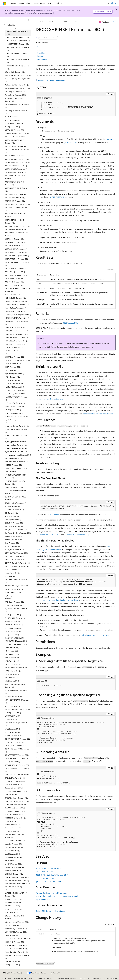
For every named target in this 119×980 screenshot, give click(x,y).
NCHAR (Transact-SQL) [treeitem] (13, 706)
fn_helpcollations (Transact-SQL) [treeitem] (16, 416)
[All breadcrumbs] (38, 22)
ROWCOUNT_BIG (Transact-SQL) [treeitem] (16, 929)
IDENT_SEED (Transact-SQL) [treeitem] (15, 560)
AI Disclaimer (7, 978)
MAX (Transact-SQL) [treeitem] (12, 677)
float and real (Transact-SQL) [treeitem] (15, 406)
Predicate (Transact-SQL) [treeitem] (13, 828)
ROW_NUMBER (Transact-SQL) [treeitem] (16, 932)
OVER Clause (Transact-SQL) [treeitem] (15, 808)
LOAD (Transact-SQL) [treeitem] (12, 658)
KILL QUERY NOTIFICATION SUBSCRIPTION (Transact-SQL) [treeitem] (16, 639)
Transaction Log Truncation (50, 535)
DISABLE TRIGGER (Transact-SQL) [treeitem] (17, 133)
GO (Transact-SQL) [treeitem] (11, 513)
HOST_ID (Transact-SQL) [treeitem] (13, 546)
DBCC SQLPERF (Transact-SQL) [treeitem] (18, 37)
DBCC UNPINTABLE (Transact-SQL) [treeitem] (17, 55)
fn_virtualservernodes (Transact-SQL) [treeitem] (18, 455)
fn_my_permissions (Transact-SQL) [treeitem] (17, 426)
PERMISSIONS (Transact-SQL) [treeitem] (15, 818)
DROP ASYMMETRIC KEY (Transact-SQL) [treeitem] (17, 151)
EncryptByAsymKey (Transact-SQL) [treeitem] (17, 305)
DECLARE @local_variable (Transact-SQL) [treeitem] (17, 80)
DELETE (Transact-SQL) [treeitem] (13, 120)
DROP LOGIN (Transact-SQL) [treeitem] (15, 201)
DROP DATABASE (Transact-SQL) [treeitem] (16, 166)
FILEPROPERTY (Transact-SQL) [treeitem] (15, 403)
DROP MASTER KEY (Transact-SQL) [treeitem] (17, 204)
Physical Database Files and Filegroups (51, 893)
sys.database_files (71, 142)
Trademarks (95, 978)
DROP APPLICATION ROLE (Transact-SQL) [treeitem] (14, 142)
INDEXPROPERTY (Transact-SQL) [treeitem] (16, 586)
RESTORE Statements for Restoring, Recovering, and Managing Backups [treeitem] (17, 882)
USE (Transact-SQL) (70, 323)
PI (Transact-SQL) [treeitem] (11, 821)
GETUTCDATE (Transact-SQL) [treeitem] (15, 510)
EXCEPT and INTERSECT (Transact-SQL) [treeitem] (17, 352)
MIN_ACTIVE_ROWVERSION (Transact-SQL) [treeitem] (15, 686)
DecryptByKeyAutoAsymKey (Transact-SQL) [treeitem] (15, 100)
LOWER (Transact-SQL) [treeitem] (13, 671)
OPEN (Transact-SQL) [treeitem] (12, 762)
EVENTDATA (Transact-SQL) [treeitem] (14, 347)
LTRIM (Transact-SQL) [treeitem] (12, 674)
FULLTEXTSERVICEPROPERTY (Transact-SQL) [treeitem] (15, 483)
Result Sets (41, 53)
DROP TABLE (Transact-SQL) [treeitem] (15, 272)
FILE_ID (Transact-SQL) (45, 878)
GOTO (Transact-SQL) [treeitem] (12, 516)
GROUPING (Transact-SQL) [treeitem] (14, 526)
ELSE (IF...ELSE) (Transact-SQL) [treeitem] (15, 298)
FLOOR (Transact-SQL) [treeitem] (13, 410)
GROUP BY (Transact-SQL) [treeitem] (14, 523)
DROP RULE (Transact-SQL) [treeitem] (14, 246)
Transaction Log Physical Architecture (98, 414)
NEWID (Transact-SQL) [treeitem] (13, 713)
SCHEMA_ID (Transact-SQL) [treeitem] (15, 942)
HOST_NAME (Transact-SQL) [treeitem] (15, 550)
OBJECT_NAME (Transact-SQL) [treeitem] (16, 746)
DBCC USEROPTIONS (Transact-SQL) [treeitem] (18, 67)
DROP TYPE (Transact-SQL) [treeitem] (14, 278)
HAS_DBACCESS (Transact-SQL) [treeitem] (16, 530)
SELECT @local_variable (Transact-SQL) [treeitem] (17, 957)
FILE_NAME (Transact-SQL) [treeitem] (14, 387)
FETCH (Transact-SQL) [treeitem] (12, 377)
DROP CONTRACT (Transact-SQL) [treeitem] (17, 159)
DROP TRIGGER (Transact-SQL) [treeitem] (16, 275)
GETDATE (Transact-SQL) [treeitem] (13, 506)
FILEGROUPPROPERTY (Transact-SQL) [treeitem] (16, 398)
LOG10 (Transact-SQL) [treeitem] (13, 664)
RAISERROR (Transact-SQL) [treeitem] (14, 847)
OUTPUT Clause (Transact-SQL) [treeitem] (16, 805)
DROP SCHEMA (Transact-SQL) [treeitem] (16, 249)
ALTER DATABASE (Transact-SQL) (49, 868)
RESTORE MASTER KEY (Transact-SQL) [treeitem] (16, 888)
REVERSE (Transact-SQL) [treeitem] (13, 903)
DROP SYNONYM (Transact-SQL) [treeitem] (17, 269)
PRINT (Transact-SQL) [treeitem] (12, 831)
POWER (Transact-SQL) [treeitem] (13, 825)
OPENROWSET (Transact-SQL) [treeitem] (15, 781)
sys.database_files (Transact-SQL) (49, 881)
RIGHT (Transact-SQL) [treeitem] (12, 912)
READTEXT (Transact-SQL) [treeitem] (14, 857)
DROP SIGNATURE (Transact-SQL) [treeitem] (17, 256)
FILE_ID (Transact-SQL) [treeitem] (13, 380)
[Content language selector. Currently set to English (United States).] (12, 973)
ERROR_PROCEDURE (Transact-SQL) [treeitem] (17, 337)
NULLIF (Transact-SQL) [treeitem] (13, 732)
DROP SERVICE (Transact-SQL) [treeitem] (16, 252)
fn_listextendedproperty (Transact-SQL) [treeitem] (17, 421)
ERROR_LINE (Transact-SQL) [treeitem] (15, 328)
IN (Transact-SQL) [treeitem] (11, 576)
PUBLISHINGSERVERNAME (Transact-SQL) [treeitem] (14, 836)
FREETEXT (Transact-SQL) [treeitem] (14, 465)
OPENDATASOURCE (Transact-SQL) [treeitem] (17, 775)
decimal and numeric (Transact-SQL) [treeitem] (18, 75)
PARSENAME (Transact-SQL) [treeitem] (15, 811)
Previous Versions (20, 978)
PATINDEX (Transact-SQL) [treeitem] (14, 814)
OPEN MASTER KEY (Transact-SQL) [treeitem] (17, 765)
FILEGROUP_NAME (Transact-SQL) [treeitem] (17, 394)
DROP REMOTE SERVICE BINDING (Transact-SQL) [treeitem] (17, 234)
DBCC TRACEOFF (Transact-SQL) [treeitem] (18, 41)
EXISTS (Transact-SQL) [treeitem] (13, 367)
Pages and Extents (43, 899)
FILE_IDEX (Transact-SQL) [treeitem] (14, 384)
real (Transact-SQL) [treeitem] (11, 861)
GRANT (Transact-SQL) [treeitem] (13, 520)
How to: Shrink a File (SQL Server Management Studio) (58, 896)
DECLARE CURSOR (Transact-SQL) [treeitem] (17, 85)
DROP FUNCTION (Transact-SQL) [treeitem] (17, 194)
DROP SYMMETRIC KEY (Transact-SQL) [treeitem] (17, 264)
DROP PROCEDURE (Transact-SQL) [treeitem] (17, 226)
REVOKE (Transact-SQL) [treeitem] (13, 909)
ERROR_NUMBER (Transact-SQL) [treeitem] (16, 334)
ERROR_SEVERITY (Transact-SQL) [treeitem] (16, 341)
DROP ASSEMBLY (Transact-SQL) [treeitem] (16, 146)
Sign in (114, 3)
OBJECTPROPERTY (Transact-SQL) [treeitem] (17, 755)
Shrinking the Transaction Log (51, 399)
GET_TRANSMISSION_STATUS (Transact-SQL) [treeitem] (15, 498)
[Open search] (108, 3)
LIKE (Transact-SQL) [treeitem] (12, 654)
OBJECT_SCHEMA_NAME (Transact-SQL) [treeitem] (17, 750)
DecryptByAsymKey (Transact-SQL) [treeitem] (17, 88)
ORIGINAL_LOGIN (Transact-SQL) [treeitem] (17, 801)
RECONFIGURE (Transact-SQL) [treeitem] (15, 867)
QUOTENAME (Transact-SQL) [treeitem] (15, 841)
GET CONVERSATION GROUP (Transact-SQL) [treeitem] (15, 492)
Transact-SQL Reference (51, 22)
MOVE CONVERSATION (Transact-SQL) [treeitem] (17, 701)
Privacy (50, 978)
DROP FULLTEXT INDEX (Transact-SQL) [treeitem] (17, 190)
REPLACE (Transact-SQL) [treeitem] (13, 871)
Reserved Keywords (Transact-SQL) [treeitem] (17, 877)
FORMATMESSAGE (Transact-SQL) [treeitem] (17, 462)
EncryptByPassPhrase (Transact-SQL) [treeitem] (18, 315)
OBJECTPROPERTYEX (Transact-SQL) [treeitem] (17, 758)
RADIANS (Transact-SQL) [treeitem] (14, 844)
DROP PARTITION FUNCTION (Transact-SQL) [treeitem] (15, 215)
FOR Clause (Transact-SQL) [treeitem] (14, 458)
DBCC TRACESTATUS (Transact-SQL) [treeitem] (18, 49)
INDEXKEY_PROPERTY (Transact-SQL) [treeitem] (16, 581)
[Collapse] (28, 20)
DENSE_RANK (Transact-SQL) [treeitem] (15, 123)
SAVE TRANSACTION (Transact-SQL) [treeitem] (18, 939)
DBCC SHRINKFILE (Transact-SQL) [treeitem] (17, 33)
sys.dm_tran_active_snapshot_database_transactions (57, 600)
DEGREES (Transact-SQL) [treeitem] (13, 117)
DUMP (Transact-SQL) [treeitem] (13, 295)
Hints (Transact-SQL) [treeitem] (12, 543)
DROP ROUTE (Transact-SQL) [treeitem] (15, 242)
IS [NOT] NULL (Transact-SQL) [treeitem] (15, 618)
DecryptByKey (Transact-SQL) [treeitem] (15, 95)
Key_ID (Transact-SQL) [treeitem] (13, 631)
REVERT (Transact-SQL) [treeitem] (13, 906)
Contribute (41, 978)
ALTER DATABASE (57, 197)
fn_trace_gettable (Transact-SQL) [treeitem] (16, 448)
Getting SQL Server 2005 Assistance (50, 911)
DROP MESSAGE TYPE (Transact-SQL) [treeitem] (16, 209)
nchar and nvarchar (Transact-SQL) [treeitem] (17, 709)
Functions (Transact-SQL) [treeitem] (14, 487)
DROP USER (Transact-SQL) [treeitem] (14, 282)
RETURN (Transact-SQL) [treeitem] (13, 899)
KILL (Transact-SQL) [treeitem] (12, 635)
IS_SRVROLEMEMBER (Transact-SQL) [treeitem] (16, 610)
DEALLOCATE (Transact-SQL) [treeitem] (15, 72)
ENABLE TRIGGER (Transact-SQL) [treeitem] (16, 301)
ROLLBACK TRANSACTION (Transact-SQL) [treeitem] (14, 917)
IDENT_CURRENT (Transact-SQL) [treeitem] (16, 553)
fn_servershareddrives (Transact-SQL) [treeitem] (16, 431)
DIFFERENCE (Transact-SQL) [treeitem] (15, 130)
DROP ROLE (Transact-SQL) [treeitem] (14, 239)
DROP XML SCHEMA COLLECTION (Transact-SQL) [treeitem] (17, 290)
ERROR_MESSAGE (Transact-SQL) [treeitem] (17, 331)
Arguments (41, 50)
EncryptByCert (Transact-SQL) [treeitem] (15, 308)
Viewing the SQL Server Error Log (96, 635)
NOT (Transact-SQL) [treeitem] (12, 719)
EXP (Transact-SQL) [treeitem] (12, 370)
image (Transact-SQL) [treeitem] (12, 573)
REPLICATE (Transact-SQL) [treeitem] (14, 874)
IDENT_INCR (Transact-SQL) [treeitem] (15, 556)
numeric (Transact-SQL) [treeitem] (13, 736)
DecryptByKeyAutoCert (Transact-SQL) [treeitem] (17, 106)
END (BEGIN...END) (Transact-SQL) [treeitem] (17, 318)
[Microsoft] (4, 3)
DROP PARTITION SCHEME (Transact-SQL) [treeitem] (14, 221)
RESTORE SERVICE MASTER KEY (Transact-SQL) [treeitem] (16, 894)
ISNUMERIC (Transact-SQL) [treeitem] (14, 625)
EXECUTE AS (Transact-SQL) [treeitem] (15, 357)
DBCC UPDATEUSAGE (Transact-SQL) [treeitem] (18, 61)
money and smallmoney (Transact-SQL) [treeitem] (17, 692)
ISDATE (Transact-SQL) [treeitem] (13, 615)
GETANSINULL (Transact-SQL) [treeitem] (15, 503)
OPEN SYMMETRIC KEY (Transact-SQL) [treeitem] (17, 770)
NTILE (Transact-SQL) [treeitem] (12, 729)
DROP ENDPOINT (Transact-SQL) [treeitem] (16, 172)
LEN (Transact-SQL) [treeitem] (12, 651)
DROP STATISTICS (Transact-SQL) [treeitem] (17, 259)
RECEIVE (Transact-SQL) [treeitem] (13, 864)
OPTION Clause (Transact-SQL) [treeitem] (16, 791)
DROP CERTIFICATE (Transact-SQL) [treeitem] (17, 156)
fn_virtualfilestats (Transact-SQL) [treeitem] (16, 452)
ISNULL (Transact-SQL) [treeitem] (13, 621)
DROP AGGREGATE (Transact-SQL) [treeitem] (17, 137)
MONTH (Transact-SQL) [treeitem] (13, 697)
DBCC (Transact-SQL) (71, 22)
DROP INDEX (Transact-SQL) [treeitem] (15, 198)
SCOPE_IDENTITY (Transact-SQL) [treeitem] (16, 949)
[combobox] (16, 25)
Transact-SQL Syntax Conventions (51, 81)
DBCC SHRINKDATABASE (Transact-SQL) (52, 875)
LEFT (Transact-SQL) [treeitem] (12, 648)
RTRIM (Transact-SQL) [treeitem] (12, 935)
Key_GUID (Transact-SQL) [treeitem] (14, 628)
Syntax (40, 47)
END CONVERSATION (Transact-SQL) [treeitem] (16, 323)
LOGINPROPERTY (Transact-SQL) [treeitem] (16, 668)
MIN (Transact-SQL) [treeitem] (12, 681)
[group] (78, 507)
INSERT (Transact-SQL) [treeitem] (13, 592)
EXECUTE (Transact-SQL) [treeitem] (13, 364)
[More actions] (113, 22)
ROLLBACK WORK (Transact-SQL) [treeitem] (17, 922)
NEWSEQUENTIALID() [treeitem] (12, 716)
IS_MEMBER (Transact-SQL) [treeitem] (14, 605)
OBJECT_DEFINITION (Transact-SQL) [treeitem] (18, 739)
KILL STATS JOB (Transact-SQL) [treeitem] (16, 644)
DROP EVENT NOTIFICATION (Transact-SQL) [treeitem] (15, 177)
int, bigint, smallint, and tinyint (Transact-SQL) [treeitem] (15, 597)
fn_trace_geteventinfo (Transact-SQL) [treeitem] (16, 437)
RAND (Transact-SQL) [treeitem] (12, 851)
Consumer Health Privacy (66, 978)
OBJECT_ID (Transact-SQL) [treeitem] (14, 742)
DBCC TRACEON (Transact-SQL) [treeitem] (18, 44)
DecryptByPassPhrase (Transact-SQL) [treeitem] (16, 112)
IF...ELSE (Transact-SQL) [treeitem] (13, 570)
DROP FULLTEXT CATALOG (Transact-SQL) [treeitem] (14, 183)
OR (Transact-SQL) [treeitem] (11, 794)
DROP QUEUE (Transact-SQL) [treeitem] (15, 230)
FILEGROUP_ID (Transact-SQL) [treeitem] (16, 390)
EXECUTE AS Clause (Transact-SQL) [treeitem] (17, 360)
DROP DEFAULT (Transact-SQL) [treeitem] (16, 169)
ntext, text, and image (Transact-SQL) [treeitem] (16, 724)
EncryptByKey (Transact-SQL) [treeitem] (15, 311)
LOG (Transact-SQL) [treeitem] (12, 661)
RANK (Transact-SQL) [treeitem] (12, 854)
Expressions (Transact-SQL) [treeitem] (14, 374)
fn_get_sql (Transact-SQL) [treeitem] (14, 413)
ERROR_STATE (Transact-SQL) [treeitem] (15, 344)
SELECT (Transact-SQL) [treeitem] (13, 961)
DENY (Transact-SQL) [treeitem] (12, 127)
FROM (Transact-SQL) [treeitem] (12, 472)
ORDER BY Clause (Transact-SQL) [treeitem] (16, 798)
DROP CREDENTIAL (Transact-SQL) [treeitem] (17, 162)
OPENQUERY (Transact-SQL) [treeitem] (15, 778)
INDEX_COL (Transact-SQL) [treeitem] (14, 589)
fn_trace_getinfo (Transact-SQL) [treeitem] (16, 445)
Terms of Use (84, 978)
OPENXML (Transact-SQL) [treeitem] (14, 785)
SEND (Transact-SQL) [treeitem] (12, 965)
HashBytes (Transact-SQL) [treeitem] (14, 536)
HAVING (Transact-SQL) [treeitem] (13, 540)
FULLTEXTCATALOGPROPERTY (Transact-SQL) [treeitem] (15, 476)
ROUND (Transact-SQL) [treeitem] (13, 925)
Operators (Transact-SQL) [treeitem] (14, 788)
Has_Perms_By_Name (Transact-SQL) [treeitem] (18, 533)
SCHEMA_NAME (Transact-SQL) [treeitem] (16, 945)
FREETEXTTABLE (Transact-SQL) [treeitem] (16, 468)
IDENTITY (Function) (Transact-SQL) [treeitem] (17, 563)
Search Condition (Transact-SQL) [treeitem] (16, 952)
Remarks (40, 56)
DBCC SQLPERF (53, 515)
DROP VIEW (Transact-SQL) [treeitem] (14, 285)
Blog (31, 978)
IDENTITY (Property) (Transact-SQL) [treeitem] (17, 566)
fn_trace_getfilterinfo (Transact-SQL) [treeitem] (17, 442)
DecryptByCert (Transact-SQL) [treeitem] (15, 91)
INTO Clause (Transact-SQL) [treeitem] (15, 602)
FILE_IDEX (110, 139)
